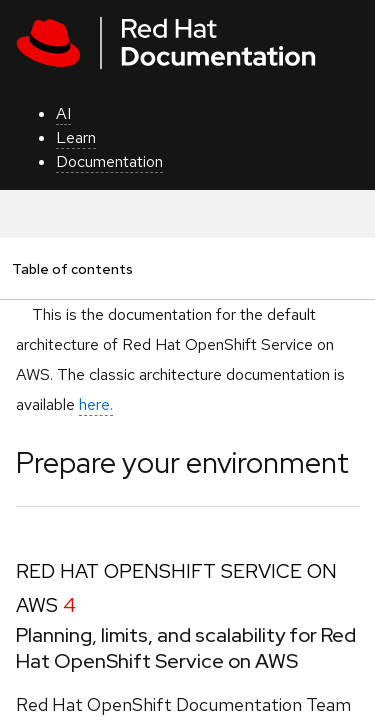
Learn (76, 137)
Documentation (109, 161)
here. (96, 404)
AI (63, 113)
